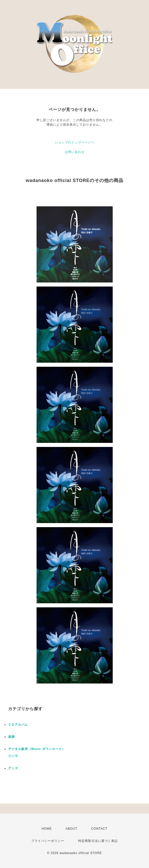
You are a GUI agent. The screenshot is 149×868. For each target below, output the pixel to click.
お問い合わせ (75, 152)
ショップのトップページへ (75, 142)
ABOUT (71, 829)
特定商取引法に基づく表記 (98, 841)
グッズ (13, 768)
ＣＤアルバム (18, 725)
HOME (47, 829)
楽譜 (11, 737)
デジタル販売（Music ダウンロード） (37, 749)
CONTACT (99, 829)
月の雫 (13, 756)
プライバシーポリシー (48, 841)
